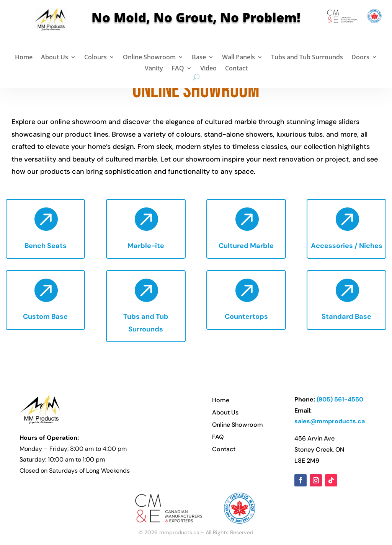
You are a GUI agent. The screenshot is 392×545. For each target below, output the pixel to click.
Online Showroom (149, 58)
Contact (236, 69)
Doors (360, 58)
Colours (96, 58)
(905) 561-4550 (340, 399)
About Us (55, 58)
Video (208, 69)
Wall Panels (238, 58)
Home (24, 58)
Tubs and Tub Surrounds (307, 58)
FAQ (178, 69)
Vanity (154, 69)
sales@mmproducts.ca (330, 421)
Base (199, 58)
